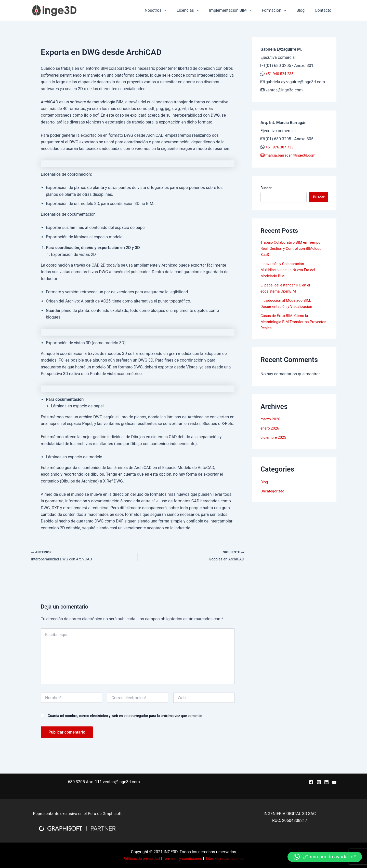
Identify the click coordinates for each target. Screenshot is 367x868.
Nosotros (167, 10)
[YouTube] (334, 782)
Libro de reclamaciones (229, 858)
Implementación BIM (237, 10)
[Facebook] (311, 782)
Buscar (266, 188)
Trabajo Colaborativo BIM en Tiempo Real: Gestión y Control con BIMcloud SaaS (294, 249)
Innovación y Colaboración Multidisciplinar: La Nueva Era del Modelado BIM (290, 271)
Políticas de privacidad (137, 858)
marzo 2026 (271, 420)
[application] (175, 10)
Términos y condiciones (182, 858)
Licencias (197, 10)
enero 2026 (271, 429)
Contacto (324, 10)
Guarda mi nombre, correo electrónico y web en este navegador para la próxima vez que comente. (125, 717)
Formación (279, 10)
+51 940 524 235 (281, 74)
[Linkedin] (326, 782)
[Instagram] (319, 782)
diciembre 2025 (274, 439)
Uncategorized (274, 492)
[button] (325, 857)
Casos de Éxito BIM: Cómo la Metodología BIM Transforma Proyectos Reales (287, 323)
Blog (304, 10)
